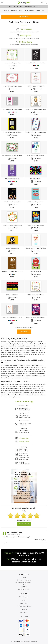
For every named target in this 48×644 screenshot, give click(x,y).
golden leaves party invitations (36, 295)
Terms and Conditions (24, 606)
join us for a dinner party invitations (12, 225)
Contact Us (24, 612)
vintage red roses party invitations (12, 86)
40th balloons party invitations (36, 202)
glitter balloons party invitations (12, 202)
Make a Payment (24, 597)
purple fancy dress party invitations (36, 318)
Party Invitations (16, 11)
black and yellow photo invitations (12, 132)
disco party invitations (12, 295)
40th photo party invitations (12, 179)
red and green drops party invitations (12, 156)
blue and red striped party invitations (36, 132)
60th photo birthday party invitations (12, 318)
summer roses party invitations (12, 63)
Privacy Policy (24, 603)
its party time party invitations (36, 225)
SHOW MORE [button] (24, 332)
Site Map (24, 609)
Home (5, 11)
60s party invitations (36, 179)
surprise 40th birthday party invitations (12, 271)
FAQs (24, 600)
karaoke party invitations (12, 248)
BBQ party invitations (36, 271)
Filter (24, 17)
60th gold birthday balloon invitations (36, 109)
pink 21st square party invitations (36, 86)
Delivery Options (24, 442)
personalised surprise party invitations (36, 248)
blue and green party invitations (36, 156)
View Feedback (24, 524)
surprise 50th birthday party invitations (36, 63)
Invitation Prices (24, 438)
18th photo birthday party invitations (12, 109)
